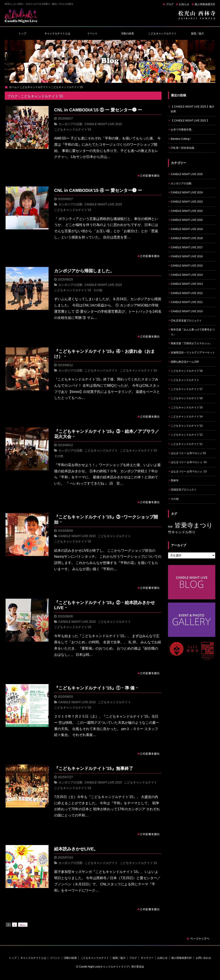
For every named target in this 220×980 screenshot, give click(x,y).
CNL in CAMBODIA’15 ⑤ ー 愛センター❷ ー (98, 110)
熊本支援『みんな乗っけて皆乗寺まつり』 (193, 332)
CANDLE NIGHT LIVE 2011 (187, 302)
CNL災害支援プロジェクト (186, 321)
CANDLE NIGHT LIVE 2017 (187, 247)
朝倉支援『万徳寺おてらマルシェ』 (191, 343)
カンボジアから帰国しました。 (84, 271)
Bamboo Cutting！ (181, 139)
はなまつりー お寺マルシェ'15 (188, 453)
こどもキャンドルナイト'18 (187, 371)
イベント (92, 33)
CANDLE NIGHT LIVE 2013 (187, 284)
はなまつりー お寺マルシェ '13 (189, 471)
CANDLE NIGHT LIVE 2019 (187, 229)
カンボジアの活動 (70, 124)
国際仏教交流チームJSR (185, 362)
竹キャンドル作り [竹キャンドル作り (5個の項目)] (182, 532)
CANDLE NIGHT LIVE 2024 (187, 192)
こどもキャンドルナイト (162, 33)
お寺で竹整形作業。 (182, 130)
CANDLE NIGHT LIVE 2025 (187, 174)
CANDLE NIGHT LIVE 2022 (187, 211)
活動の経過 (127, 33)
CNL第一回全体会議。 (184, 148)
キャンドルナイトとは (57, 33)
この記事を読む (149, 176)
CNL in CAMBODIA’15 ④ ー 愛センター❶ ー (98, 190)
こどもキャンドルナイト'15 (73, 129)
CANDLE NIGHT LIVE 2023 (187, 202)
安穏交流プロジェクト (184, 490)
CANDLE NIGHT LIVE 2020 (187, 220)
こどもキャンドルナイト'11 (187, 444)
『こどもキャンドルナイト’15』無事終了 (94, 768)
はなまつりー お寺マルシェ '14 (189, 462)
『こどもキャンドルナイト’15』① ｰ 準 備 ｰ (96, 688)
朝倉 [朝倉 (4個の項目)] (170, 527)
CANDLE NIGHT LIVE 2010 (187, 311)
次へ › (23, 925)
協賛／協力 (197, 33)
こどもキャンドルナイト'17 (187, 389)
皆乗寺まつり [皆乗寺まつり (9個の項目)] (194, 525)
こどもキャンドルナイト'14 (187, 417)
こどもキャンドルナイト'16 (187, 398)
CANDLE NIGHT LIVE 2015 (103, 124)
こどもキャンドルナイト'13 (187, 426)
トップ (22, 33)
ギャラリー (147, 958)
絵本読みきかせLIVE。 (76, 849)
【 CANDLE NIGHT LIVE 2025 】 (190, 121)
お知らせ (184, 4)
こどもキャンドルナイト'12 (187, 435)
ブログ (170, 4)
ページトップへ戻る (198, 939)
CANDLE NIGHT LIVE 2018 (187, 238)
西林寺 (175, 480)
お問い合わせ (203, 958)
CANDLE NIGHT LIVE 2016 (187, 256)
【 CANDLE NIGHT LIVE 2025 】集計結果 (193, 109)
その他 (98, 290)
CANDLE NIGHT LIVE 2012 (187, 293)
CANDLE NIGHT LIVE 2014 (187, 275)
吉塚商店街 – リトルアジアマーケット (193, 353)
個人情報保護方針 (205, 4)
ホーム (13, 87)
